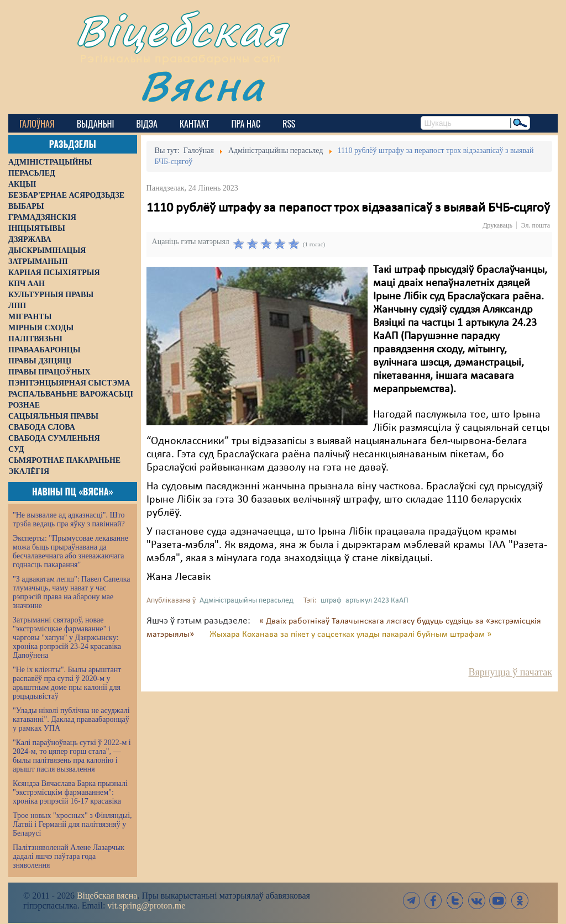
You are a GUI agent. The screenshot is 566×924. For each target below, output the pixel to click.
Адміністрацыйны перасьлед (247, 601)
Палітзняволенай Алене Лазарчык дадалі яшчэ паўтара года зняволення (69, 856)
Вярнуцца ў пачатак (510, 672)
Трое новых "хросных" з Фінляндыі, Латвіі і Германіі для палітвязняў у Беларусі (72, 824)
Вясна (202, 85)
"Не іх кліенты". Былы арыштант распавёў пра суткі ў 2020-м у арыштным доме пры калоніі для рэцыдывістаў (67, 683)
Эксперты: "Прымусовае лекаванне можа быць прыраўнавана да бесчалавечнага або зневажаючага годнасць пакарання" (70, 551)
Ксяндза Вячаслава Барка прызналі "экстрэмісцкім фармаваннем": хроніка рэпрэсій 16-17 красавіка (70, 792)
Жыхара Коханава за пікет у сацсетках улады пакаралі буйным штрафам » (350, 635)
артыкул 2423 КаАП (377, 601)
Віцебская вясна (107, 896)
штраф (331, 601)
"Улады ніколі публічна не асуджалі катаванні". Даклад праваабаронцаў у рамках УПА (71, 719)
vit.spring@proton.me (146, 905)
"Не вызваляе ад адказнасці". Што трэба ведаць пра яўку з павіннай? (69, 519)
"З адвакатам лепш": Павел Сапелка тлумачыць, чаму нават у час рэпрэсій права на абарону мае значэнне (72, 592)
